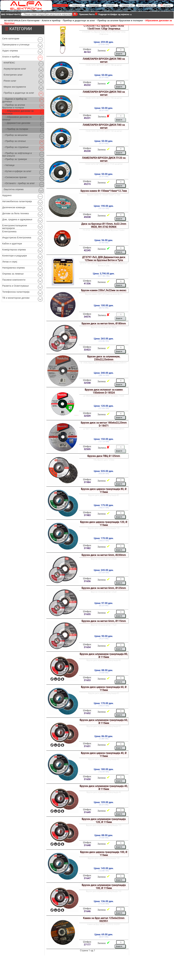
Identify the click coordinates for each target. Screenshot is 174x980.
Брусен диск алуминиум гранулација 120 (104, 825)
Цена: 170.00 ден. (104, 538)
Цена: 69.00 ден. (104, 934)
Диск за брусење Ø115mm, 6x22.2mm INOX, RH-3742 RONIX (104, 225)
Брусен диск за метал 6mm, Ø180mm (104, 323)
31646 (87, 911)
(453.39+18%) (104, 474)
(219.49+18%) (104, 45)
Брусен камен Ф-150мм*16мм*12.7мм (104, 191)
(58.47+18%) (104, 937)
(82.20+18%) (104, 606)
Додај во (119, 54)
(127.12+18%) (104, 442)
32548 (87, 383)
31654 (87, 647)
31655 (87, 614)
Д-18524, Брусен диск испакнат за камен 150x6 (104, 396)
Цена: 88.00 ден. (104, 670)
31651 (87, 746)
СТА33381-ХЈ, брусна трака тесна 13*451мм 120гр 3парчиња (104, 33)
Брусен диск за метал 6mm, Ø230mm (104, 555)
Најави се (127, 5)
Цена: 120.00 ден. (104, 406)
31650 (87, 779)
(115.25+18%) (104, 904)
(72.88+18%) (104, 739)
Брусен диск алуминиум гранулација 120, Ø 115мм (104, 821)
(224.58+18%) (104, 341)
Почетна (60, 5)
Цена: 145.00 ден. (104, 868)
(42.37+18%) (104, 78)
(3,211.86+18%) (104, 276)
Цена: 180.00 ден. (104, 769)
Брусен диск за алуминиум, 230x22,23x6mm (104, 358)
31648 (87, 845)
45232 (87, 85)
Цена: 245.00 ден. (104, 570)
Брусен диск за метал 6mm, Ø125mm (104, 588)
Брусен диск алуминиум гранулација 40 (104, 792)
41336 (87, 284)
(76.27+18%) (104, 639)
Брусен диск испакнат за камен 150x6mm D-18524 (104, 391)
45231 (87, 118)
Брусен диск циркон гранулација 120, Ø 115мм (104, 523)
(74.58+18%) (104, 673)
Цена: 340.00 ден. (104, 373)
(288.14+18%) (104, 375)
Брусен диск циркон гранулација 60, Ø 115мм (104, 689)
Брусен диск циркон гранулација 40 (104, 759)
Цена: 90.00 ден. (104, 636)
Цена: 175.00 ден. (104, 505)
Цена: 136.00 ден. (104, 901)
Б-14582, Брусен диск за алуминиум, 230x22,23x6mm (104, 363)
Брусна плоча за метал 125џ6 (104, 592)
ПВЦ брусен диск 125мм (104, 460)
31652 (87, 713)
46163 (87, 52)
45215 (87, 184)
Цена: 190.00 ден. (104, 206)
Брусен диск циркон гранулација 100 (104, 858)
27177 (87, 945)
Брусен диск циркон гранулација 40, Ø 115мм (104, 755)
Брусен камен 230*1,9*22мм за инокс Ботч (104, 294)
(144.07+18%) (104, 541)
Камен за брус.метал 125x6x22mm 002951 (104, 920)
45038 (87, 217)
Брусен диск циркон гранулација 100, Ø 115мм (104, 854)
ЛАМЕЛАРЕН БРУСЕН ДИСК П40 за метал (104, 126)
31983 (87, 515)
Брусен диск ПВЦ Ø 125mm (104, 456)
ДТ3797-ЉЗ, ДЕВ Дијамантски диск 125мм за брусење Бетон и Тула (104, 259)
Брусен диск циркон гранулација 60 (104, 693)
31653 (87, 680)
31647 (87, 878)
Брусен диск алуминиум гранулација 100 (104, 891)
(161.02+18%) (104, 208)
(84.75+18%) (104, 308)
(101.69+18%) (104, 408)
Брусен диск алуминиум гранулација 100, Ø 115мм (104, 887)
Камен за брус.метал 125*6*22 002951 (104, 924)
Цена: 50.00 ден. (104, 75)
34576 (87, 317)
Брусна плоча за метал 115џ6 (104, 625)
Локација (94, 5)
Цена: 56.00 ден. (104, 240)
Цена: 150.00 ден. (104, 439)
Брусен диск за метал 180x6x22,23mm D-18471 (104, 424)
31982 (87, 548)
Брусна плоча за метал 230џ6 (104, 559)
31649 (87, 812)
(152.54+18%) (104, 772)
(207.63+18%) (104, 573)
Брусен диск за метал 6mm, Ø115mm (104, 621)
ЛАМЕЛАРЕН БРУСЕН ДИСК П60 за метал (104, 93)
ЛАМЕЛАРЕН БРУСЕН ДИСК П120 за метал (104, 159)
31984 (87, 482)
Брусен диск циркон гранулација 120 (104, 528)
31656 (87, 581)
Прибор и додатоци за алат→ (80, 20)
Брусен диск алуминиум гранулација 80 (104, 660)
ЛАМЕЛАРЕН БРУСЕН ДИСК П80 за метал (104, 60)
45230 (87, 151)
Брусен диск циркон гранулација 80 (104, 495)
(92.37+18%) (104, 805)
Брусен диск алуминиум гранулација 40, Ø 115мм (104, 788)
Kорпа (165, 5)
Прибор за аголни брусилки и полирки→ (121, 20)
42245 (87, 250)
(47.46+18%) (104, 243)
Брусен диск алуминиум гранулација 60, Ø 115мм (104, 722)
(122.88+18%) (104, 871)
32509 (87, 416)
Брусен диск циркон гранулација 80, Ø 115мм (104, 490)
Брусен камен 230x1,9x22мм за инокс (104, 290)
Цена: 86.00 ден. (104, 736)
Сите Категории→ (31, 20)
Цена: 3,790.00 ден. (104, 274)
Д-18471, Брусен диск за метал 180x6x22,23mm (104, 429)
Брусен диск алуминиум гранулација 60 (104, 726)
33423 (87, 350)
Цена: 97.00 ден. (104, 603)
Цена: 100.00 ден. (104, 305)
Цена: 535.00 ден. (104, 471)
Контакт (110, 5)
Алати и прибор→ (52, 20)
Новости (77, 5)
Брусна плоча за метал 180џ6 (104, 327)
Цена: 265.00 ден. (104, 339)
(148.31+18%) (104, 508)
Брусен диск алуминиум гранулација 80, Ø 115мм (104, 656)
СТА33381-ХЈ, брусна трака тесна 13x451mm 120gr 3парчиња (104, 27)
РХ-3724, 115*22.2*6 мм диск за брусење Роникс (104, 230)
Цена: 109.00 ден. (104, 802)
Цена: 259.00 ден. (104, 42)
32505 (87, 449)
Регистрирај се (146, 5)
